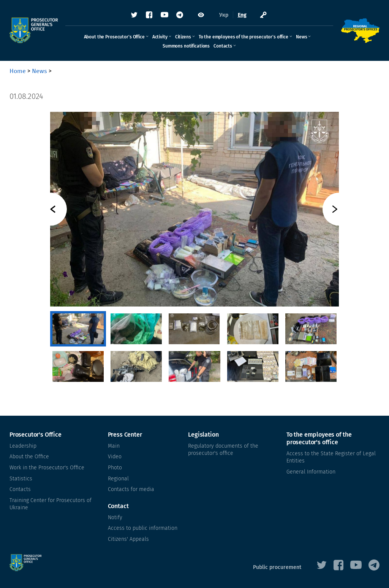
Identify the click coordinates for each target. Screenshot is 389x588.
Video (115, 457)
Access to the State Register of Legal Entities (331, 457)
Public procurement (277, 567)
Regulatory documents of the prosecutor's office (223, 450)
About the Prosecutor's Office (114, 37)
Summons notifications (186, 46)
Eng (242, 15)
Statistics (21, 479)
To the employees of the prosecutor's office (244, 37)
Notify (115, 517)
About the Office (29, 457)
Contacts (223, 46)
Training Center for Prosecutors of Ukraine (51, 504)
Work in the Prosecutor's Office (47, 468)
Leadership (23, 446)
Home (18, 71)
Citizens (183, 37)
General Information (311, 472)
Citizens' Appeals (128, 539)
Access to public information (143, 528)
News (301, 37)
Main (114, 446)
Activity (160, 37)
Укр (224, 15)
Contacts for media (131, 489)
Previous (50, 209)
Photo (115, 468)
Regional (118, 479)
